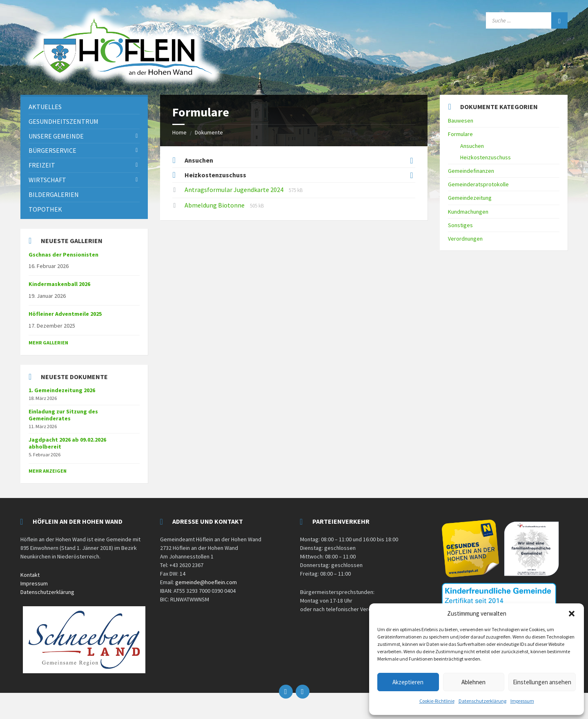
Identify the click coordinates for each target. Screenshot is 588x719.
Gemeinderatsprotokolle (478, 184)
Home (179, 132)
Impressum (522, 701)
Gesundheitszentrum (63, 121)
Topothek (45, 209)
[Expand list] (411, 161)
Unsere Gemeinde (56, 136)
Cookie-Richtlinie (437, 701)
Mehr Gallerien (48, 343)
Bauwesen (461, 121)
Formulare (460, 134)
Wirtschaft (47, 180)
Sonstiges (460, 225)
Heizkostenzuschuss (215, 175)
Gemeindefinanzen (471, 171)
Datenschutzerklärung (482, 701)
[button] (572, 614)
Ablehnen (473, 682)
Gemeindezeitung (470, 198)
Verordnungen (465, 239)
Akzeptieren (408, 682)
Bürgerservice (52, 150)
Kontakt (30, 575)
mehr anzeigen (48, 471)
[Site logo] (122, 85)
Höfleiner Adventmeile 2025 (65, 314)
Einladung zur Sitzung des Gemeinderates (63, 415)
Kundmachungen (468, 212)
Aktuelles (45, 107)
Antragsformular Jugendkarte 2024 (235, 190)
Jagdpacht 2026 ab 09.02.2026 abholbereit (67, 443)
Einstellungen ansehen (542, 682)
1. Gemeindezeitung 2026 (62, 390)
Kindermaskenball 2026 (59, 284)
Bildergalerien (54, 194)
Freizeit (42, 165)
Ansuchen (199, 160)
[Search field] (527, 20)
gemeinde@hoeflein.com (206, 582)
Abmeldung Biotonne (215, 205)
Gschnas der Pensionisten (63, 255)
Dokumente (209, 132)
